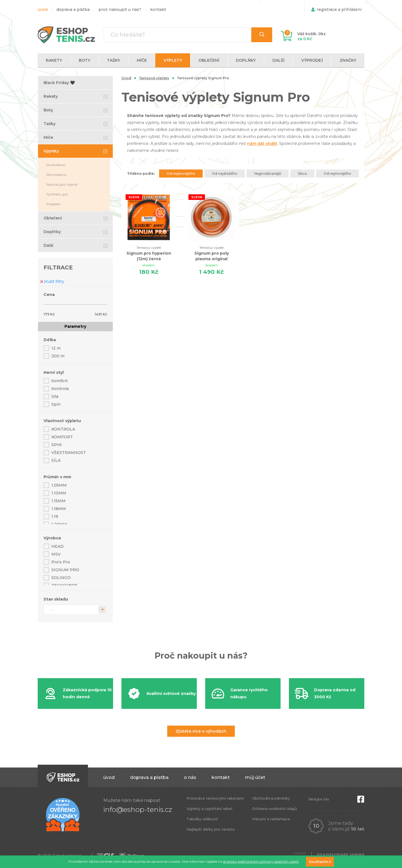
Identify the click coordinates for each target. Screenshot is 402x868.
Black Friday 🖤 (59, 83)
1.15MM (58, 501)
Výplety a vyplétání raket (210, 809)
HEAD (58, 546)
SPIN (57, 445)
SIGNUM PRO (65, 570)
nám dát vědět (262, 144)
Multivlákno (56, 165)
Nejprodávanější (268, 174)
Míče (48, 137)
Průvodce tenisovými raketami (215, 798)
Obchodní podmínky (271, 798)
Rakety (51, 96)
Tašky (50, 124)
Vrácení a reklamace (271, 819)
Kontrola (60, 389)
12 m (56, 348)
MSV (56, 554)
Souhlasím (320, 862)
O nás (190, 777)
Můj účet (255, 777)
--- (52, 610)
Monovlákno (56, 175)
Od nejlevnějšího (181, 174)
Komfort (60, 381)
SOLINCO (61, 578)
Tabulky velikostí (202, 819)
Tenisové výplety (154, 78)
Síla (55, 396)
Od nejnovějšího (337, 174)
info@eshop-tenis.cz (138, 809)
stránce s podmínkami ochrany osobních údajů (261, 861)
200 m (58, 356)
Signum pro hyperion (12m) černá (149, 253)
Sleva (302, 174)
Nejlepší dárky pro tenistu (211, 829)
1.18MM (59, 509)
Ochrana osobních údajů (275, 809)
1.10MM (59, 493)
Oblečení (53, 218)
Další (48, 245)
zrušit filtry (52, 281)
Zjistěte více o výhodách (201, 731)
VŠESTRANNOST (69, 453)
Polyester (54, 204)
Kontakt (158, 9)
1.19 (55, 517)
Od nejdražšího (225, 174)
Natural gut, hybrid (62, 184)
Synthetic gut (57, 194)
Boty (48, 110)
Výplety (51, 151)
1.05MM (59, 485)
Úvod (43, 9)
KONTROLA (63, 429)
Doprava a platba (73, 9)
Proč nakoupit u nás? (120, 9)
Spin (56, 404)
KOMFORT (62, 437)
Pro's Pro (61, 562)
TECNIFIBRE (64, 585)
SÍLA (56, 460)
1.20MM (59, 524)
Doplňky (52, 232)
